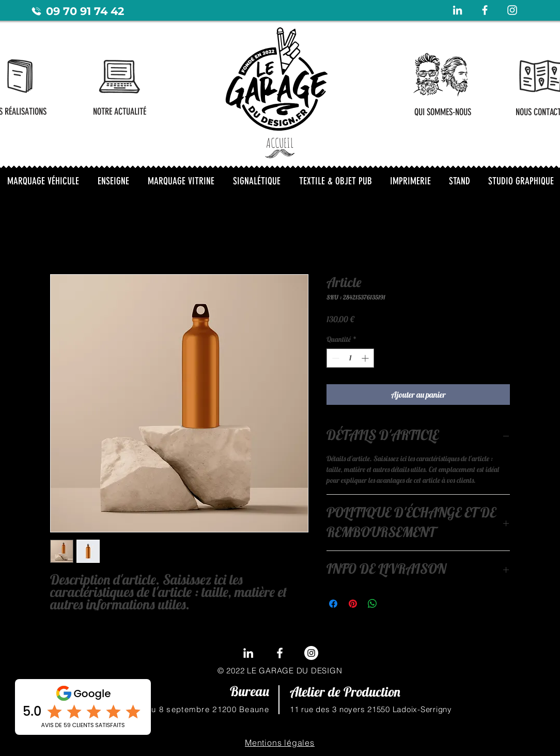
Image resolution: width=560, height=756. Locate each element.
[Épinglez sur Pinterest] (353, 604)
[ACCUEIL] (280, 143)
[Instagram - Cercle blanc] (311, 653)
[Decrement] (335, 358)
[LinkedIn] (248, 653)
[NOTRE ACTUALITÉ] (120, 112)
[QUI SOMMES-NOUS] (442, 112)
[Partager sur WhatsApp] (372, 604)
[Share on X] (392, 604)
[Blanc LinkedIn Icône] (457, 10)
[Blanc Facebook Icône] (485, 10)
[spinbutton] (350, 358)
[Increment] (366, 358)
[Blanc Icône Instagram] (512, 10)
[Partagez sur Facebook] (333, 604)
